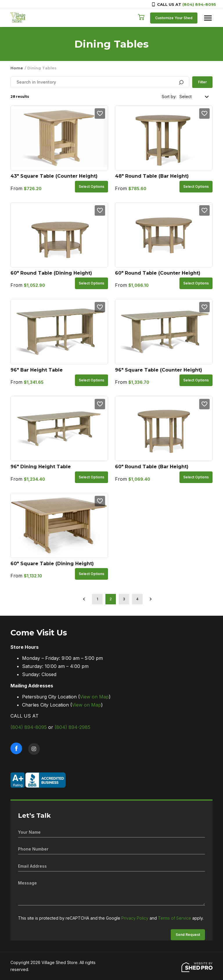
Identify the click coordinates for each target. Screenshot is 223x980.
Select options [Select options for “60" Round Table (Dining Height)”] (91, 283)
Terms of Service (175, 918)
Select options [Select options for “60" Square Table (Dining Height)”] (91, 574)
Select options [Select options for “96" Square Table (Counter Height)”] (196, 380)
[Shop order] (195, 97)
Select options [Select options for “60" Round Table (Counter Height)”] (196, 283)
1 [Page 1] (97, 599)
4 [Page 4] (137, 599)
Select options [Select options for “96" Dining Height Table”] (91, 477)
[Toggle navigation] (208, 18)
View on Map (94, 697)
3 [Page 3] (124, 599)
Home (17, 68)
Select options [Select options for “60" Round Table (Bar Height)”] (196, 477)
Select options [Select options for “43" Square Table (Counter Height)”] (91, 187)
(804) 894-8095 (199, 4)
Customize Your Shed (174, 18)
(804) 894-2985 (72, 727)
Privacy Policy (135, 918)
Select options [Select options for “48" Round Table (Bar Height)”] (196, 187)
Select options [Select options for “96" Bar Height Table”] (91, 380)
